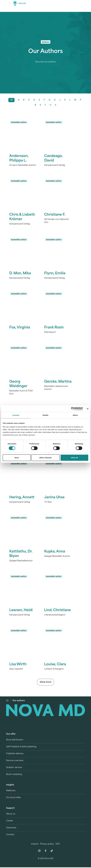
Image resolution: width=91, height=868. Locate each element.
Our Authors (46, 52)
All (11, 100)
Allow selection (45, 458)
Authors (46, 42)
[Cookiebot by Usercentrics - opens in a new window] (73, 409)
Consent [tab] (16, 415)
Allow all (74, 458)
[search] (83, 3)
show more (46, 683)
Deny (17, 458)
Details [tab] (46, 415)
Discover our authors (45, 62)
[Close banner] (88, 409)
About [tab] (75, 415)
